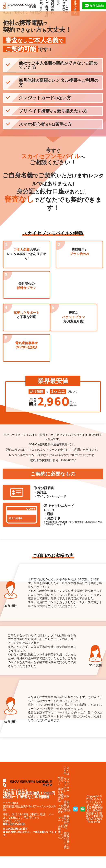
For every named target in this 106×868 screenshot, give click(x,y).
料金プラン (61, 781)
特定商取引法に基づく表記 (67, 840)
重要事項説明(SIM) (67, 806)
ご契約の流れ (61, 809)
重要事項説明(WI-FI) (67, 822)
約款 (67, 796)
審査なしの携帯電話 (61, 795)
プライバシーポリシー (67, 785)
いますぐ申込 (67, 771)
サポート (61, 819)
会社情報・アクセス (61, 832)
